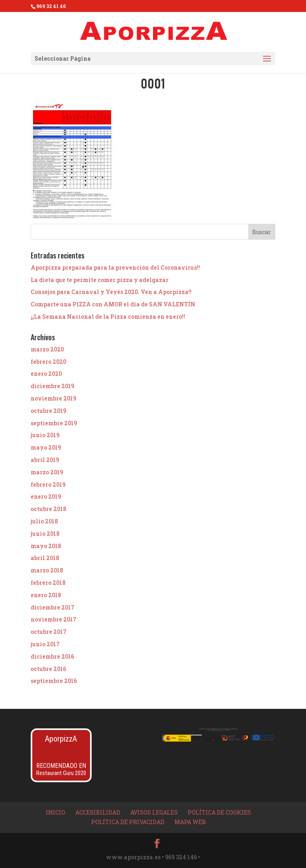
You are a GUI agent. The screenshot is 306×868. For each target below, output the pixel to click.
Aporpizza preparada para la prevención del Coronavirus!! (115, 267)
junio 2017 (45, 644)
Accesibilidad (98, 812)
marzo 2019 (47, 472)
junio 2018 (45, 534)
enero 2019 (46, 496)
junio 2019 (45, 435)
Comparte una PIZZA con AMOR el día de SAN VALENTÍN (113, 304)
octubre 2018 (48, 509)
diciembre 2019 (52, 386)
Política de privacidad (128, 822)
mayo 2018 (46, 546)
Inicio (56, 812)
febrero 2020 (48, 362)
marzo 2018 (47, 570)
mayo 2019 (46, 447)
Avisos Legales (154, 812)
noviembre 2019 (53, 398)
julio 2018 (44, 521)
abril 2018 (45, 558)
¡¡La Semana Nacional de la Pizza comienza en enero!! (108, 317)
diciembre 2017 (53, 607)
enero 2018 (46, 595)
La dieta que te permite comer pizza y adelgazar (100, 280)
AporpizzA (61, 739)
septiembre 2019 (54, 423)
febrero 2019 (48, 484)
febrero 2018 (48, 583)
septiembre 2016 (54, 681)
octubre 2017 (49, 632)
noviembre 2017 (54, 619)
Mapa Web (190, 822)
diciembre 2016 (52, 656)
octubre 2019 (48, 411)
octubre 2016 (48, 669)
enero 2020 (46, 374)
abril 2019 (45, 460)
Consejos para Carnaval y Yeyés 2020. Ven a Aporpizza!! (111, 292)
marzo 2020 (47, 349)
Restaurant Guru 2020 (61, 773)
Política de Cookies (219, 812)
